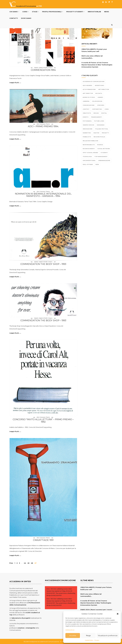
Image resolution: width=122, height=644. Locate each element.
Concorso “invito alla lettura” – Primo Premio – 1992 (43, 421)
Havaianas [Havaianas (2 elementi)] (101, 125)
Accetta (73, 635)
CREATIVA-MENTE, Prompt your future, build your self (94, 50)
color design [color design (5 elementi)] (97, 101)
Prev (11, 563)
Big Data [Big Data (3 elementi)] (99, 93)
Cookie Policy (89, 640)
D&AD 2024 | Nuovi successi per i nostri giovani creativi (96, 610)
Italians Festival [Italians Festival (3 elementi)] (102, 129)
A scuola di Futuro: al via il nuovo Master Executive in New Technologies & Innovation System (97, 65)
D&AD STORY (43, 68)
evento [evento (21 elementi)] (86, 117)
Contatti (14, 18)
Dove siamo (26, 18)
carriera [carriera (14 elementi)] (86, 101)
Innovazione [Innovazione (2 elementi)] (88, 129)
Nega (88, 635)
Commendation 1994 (43, 70)
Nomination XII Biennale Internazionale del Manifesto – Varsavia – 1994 (43, 195)
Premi (50, 68)
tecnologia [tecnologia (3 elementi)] (87, 157)
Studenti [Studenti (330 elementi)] (104, 153)
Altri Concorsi (41, 124)
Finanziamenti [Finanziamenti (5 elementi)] (96, 117)
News (107, 12)
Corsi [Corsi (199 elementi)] (107, 109)
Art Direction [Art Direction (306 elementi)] (104, 89)
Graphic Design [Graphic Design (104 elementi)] (88, 125)
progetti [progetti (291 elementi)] (105, 133)
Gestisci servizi (70, 630)
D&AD (36, 68)
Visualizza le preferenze (108, 635)
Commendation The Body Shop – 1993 (43, 264)
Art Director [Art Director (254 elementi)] (88, 93)
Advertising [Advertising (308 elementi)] (99, 85)
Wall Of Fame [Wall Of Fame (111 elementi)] (88, 164)
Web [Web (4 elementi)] (97, 164)
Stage (35, 12)
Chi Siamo (14, 12)
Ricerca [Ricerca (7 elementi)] (100, 145)
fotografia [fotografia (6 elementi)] (87, 121)
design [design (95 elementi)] (96, 113)
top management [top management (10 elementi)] (101, 157)
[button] (118, 614)
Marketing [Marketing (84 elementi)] (87, 133)
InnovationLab (94, 12)
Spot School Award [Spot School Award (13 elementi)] (90, 153)
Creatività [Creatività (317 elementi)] (87, 113)
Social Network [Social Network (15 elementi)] (104, 149)
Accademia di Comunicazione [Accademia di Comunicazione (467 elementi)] (94, 82)
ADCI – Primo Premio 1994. (43, 126)
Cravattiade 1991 (43, 540)
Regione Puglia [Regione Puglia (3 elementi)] (99, 137)
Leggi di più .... (15, 82)
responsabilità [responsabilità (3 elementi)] (89, 145)
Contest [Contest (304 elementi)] (86, 109)
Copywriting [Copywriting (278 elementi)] (97, 109)
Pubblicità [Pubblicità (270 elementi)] (87, 137)
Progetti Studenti (75, 12)
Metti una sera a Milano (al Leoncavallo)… (92, 57)
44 (25, 563)
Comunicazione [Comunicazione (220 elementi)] (89, 105)
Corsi (26, 12)
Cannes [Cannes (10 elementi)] (100, 97)
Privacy (97, 640)
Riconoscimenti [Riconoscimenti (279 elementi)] (89, 149)
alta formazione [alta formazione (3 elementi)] (89, 89)
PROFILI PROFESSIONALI (53, 12)
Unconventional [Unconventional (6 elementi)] (89, 161)
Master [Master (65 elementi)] (96, 133)
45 (28, 563)
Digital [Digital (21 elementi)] (104, 113)
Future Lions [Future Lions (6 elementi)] (99, 121)
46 (32, 563)
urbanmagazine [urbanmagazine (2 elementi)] (104, 161)
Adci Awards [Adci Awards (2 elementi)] (87, 85)
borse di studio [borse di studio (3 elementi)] (89, 97)
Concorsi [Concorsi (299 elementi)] (101, 105)
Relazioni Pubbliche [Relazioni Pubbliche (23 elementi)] (90, 141)
